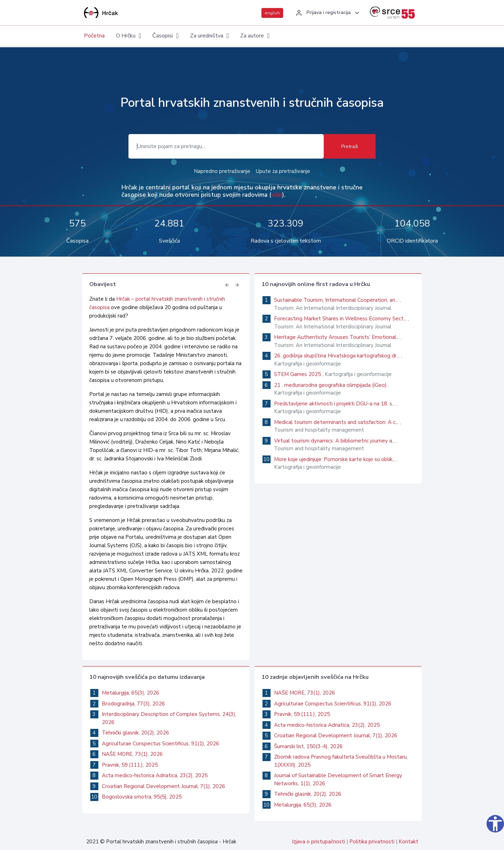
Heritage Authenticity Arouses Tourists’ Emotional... (337, 337)
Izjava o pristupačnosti (318, 842)
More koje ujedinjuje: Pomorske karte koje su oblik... (335, 459)
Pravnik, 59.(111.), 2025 (130, 765)
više (277, 195)
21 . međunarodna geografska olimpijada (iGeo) (331, 385)
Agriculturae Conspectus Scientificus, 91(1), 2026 (160, 744)
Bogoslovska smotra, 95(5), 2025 (142, 797)
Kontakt (408, 842)
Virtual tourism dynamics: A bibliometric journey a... (335, 441)
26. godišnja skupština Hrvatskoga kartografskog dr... (338, 356)
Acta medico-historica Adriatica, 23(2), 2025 (155, 775)
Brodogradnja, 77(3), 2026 (133, 704)
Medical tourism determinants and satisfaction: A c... (337, 422)
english (272, 13)
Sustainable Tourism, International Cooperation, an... (337, 300)
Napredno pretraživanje (222, 171)
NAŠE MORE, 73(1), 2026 (132, 754)
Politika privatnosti (372, 842)
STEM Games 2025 (298, 374)
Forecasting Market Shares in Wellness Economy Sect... (341, 319)
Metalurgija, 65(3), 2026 (131, 693)
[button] (327, 13)
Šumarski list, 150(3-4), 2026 (308, 746)
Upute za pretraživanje (283, 171)
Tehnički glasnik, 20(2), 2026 (135, 733)
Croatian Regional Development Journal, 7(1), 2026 (163, 786)
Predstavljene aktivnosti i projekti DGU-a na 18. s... (335, 404)
